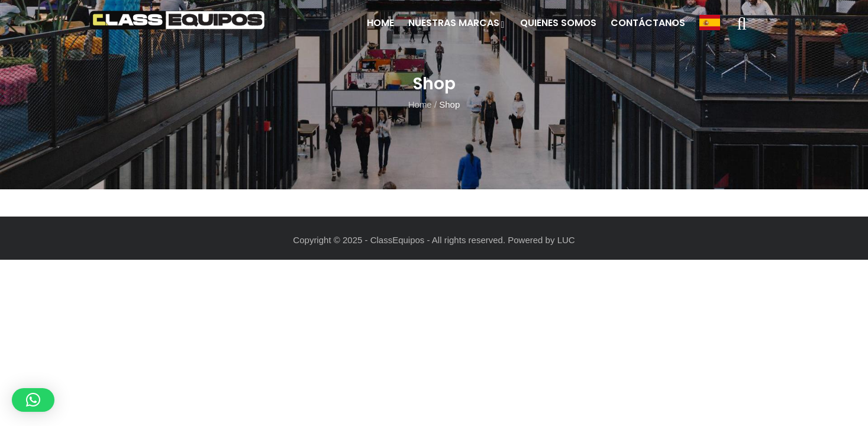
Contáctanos (648, 23)
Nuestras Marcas (457, 23)
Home (380, 23)
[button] (33, 400)
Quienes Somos (558, 23)
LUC (566, 240)
